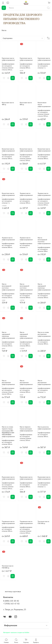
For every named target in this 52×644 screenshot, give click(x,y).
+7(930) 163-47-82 (11, 604)
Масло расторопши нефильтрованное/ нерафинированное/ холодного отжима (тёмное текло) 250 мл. (8, 387)
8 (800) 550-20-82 (11, 601)
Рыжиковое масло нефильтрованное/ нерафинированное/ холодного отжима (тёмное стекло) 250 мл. (8, 483)
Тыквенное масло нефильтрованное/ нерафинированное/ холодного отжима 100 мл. (8, 526)
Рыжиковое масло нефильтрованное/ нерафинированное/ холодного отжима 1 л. (44, 482)
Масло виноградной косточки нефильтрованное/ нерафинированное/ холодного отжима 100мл (44, 244)
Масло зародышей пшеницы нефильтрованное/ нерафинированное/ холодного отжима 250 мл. (8, 339)
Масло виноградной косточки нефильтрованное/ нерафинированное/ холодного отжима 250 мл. (8, 291)
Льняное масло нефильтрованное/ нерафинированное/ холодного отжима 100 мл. (26, 198)
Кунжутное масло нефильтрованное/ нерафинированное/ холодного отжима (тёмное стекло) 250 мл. (26, 155)
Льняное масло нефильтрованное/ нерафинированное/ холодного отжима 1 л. (26, 242)
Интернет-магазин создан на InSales (16, 632)
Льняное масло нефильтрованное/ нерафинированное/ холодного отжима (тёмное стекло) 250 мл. (44, 199)
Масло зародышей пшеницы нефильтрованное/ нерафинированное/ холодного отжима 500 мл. (26, 339)
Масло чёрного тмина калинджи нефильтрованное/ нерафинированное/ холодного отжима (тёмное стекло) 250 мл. (26, 434)
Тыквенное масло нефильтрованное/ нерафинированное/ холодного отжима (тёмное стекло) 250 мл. (26, 527)
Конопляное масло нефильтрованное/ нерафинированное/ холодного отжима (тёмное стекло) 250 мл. (44, 109)
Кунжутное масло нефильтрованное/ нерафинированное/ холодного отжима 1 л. (8, 198)
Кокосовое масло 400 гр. (8, 103)
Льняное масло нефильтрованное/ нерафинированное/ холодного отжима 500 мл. (8, 242)
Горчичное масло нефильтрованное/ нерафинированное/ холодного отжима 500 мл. (26, 63)
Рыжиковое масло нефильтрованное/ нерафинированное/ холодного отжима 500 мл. (26, 482)
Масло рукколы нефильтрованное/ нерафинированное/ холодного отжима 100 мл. (44, 432)
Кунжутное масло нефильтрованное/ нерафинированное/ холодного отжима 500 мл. (44, 154)
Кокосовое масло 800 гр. (26, 103)
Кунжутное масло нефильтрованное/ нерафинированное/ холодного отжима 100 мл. (8, 154)
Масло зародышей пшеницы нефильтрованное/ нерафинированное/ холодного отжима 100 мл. (44, 291)
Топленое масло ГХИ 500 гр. (43, 522)
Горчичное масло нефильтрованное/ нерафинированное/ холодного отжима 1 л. (44, 63)
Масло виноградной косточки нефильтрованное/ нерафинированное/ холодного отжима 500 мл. (26, 291)
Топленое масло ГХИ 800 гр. (8, 567)
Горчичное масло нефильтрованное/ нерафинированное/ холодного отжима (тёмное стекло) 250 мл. (8, 64)
